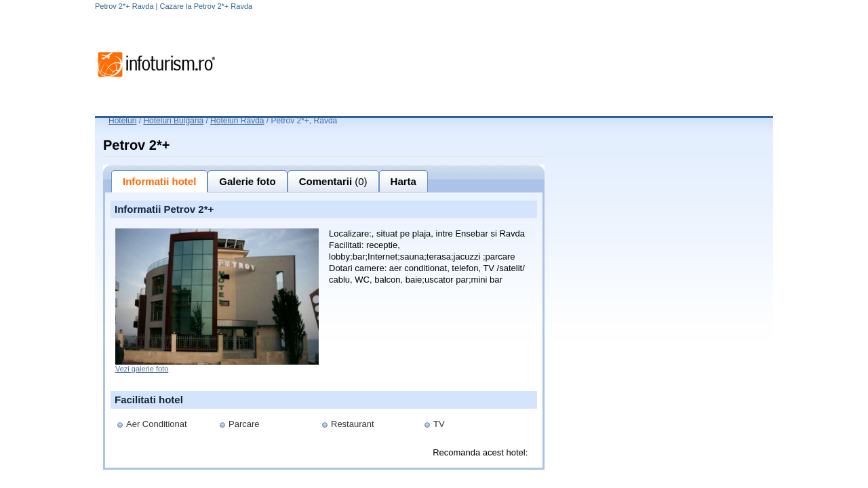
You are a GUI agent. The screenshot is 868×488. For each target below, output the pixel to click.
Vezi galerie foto (142, 369)
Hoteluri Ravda (237, 121)
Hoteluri (122, 121)
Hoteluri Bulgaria (173, 121)
